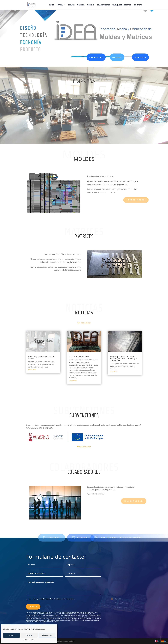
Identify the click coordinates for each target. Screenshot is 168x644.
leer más (32, 370)
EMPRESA (60, 5)
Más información (84, 447)
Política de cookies (29, 640)
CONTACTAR (95, 57)
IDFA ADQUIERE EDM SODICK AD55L (41, 358)
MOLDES (71, 5)
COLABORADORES (103, 5)
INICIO (52, 5)
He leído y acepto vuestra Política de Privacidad (50, 599)
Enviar (33, 607)
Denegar (29, 635)
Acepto (12, 635)
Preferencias (47, 635)
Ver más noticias (84, 323)
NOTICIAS (91, 5)
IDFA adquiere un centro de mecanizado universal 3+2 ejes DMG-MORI (123, 358)
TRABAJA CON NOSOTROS (122, 5)
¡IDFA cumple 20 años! (79, 357)
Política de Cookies (67, 641)
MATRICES (81, 5)
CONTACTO (138, 5)
